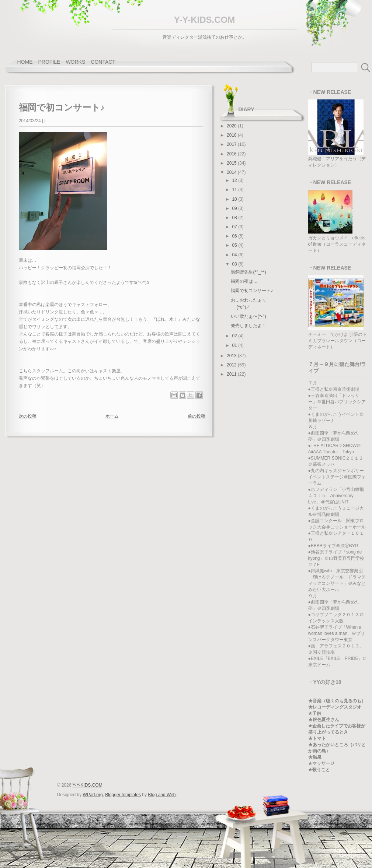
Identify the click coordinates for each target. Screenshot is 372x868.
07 (235, 227)
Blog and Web (162, 795)
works (75, 62)
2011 (232, 374)
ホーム (112, 416)
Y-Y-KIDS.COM (204, 20)
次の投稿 (28, 416)
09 (235, 208)
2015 (232, 163)
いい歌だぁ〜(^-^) (248, 316)
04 (235, 255)
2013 (232, 356)
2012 (232, 365)
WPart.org (93, 795)
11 (235, 190)
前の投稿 (197, 416)
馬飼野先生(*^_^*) (248, 272)
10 (235, 199)
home (25, 62)
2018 (232, 135)
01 (235, 345)
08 (235, 218)
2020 (232, 126)
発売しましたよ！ (248, 326)
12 (235, 180)
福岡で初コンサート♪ (252, 291)
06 (235, 236)
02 (235, 336)
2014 (232, 172)
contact (103, 62)
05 (235, 245)
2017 (232, 144)
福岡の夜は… (244, 281)
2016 (232, 154)
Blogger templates (123, 795)
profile (49, 62)
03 (235, 264)
